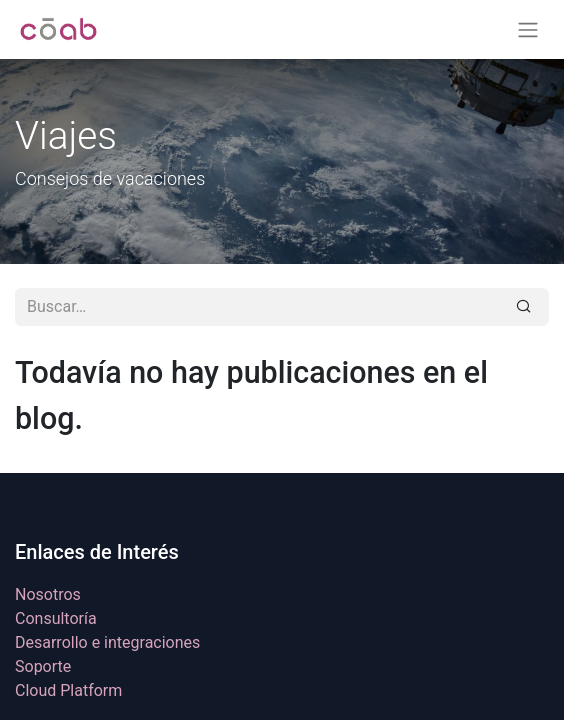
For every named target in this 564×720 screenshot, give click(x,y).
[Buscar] (523, 307)
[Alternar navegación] (528, 29)
